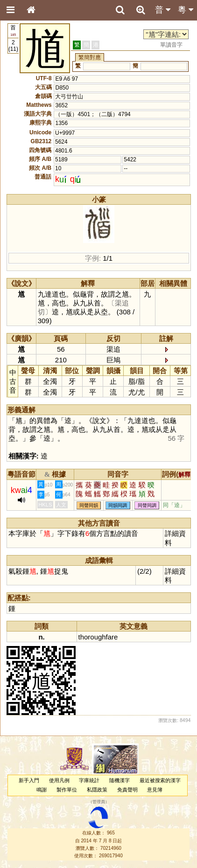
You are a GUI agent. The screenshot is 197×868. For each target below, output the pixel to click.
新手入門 (29, 780)
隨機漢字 (120, 780)
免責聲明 (127, 790)
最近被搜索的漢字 (160, 780)
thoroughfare (98, 637)
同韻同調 (118, 505)
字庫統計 (89, 780)
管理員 (99, 802)
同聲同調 (147, 505)
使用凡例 (59, 780)
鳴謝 (42, 790)
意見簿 (155, 790)
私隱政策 (97, 790)
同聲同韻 (89, 505)
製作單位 (67, 790)
